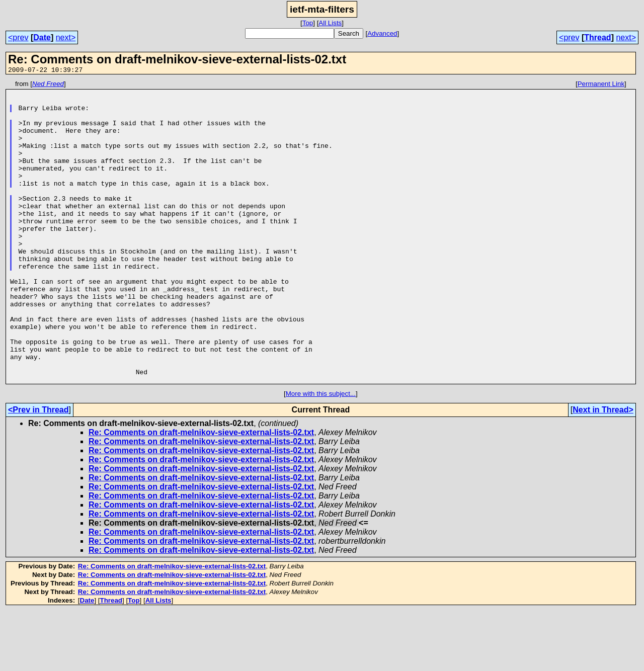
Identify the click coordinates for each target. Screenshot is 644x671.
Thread (597, 37)
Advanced (382, 33)
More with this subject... (321, 454)
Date (42, 37)
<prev (18, 37)
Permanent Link (601, 85)
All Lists (330, 23)
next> (66, 37)
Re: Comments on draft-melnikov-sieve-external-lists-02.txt (201, 493)
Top (308, 23)
